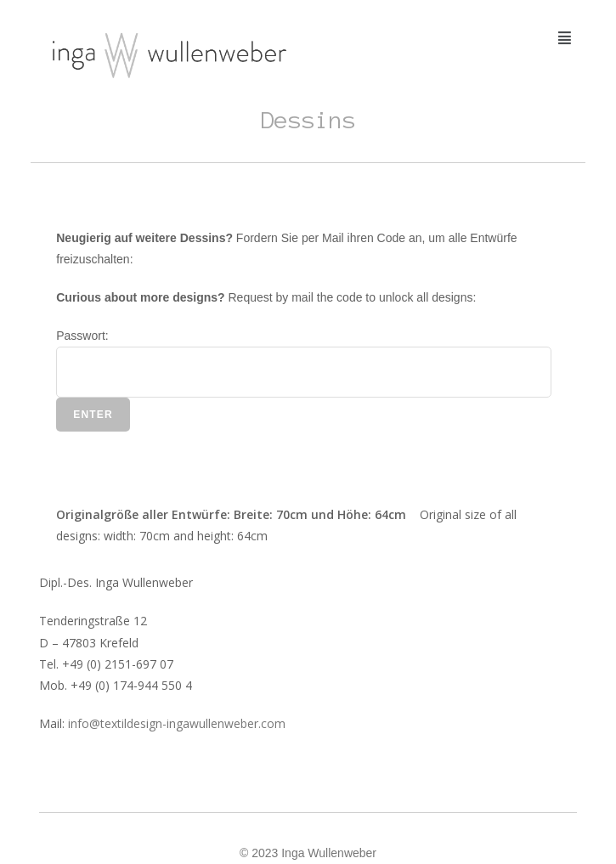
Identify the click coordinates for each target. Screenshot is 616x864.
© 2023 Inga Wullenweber (308, 853)
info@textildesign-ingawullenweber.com (177, 723)
